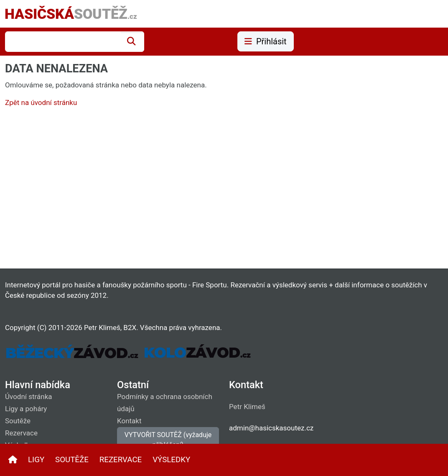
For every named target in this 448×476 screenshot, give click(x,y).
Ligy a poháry (26, 409)
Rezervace (21, 433)
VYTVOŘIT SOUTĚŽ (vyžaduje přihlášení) (168, 440)
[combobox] (63, 42)
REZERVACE (121, 460)
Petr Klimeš (247, 407)
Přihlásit (266, 41)
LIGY (36, 460)
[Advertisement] (224, 190)
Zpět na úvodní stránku (41, 102)
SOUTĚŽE (72, 460)
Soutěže (18, 421)
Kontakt (129, 421)
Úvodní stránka (29, 397)
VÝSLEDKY (171, 460)
